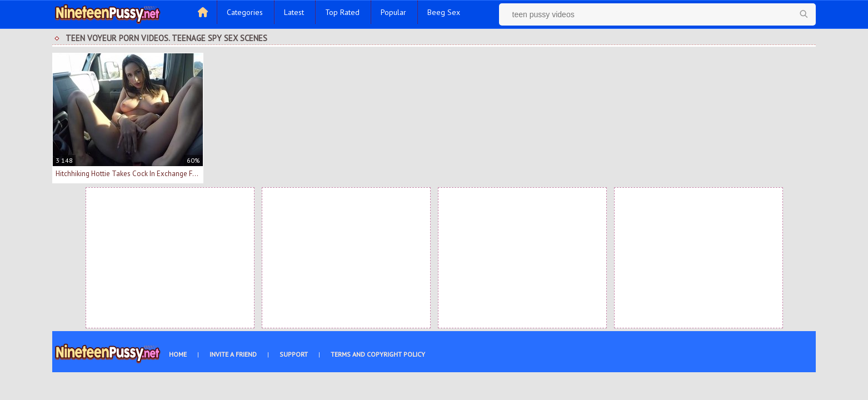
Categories (245, 12)
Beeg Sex (444, 12)
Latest (294, 12)
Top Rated (342, 12)
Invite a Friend (233, 354)
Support (294, 354)
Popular (393, 12)
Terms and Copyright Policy (378, 354)
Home (178, 354)
